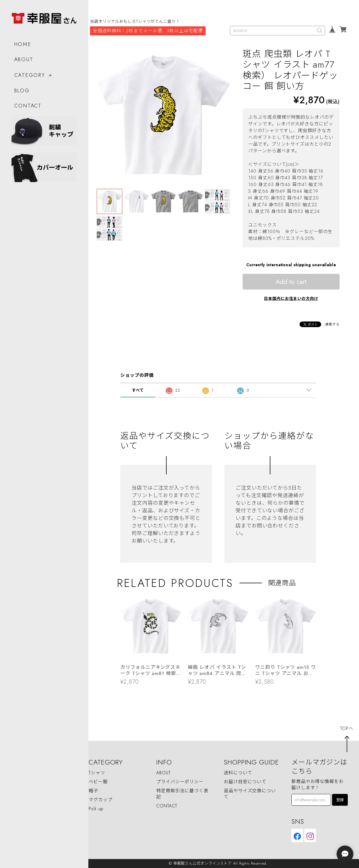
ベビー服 (98, 782)
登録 (340, 800)
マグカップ (101, 800)
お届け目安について (245, 782)
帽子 (93, 791)
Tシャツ (97, 773)
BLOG (22, 89)
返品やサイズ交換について (250, 794)
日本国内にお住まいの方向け (291, 298)
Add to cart (291, 282)
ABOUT (24, 58)
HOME (23, 42)
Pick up (96, 809)
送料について (238, 773)
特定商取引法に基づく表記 (182, 794)
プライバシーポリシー (180, 782)
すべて (138, 390)
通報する (332, 324)
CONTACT (28, 104)
